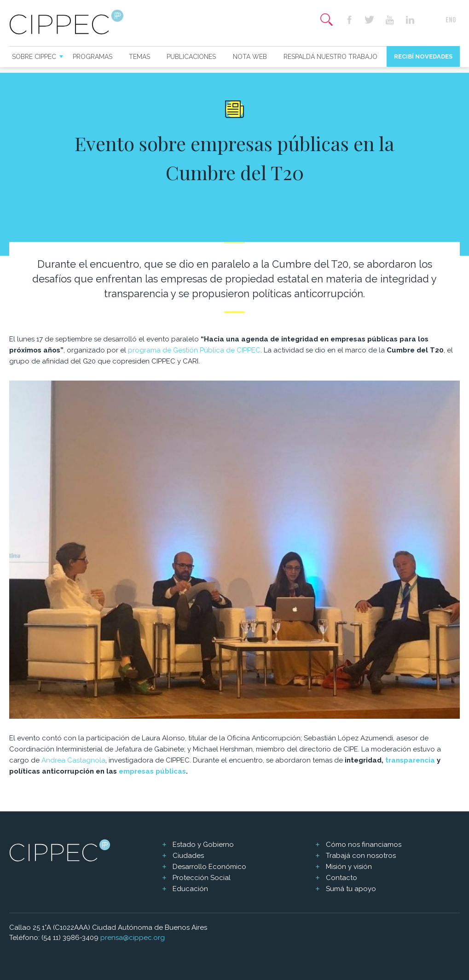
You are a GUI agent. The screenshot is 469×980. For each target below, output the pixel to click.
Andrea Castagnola (73, 760)
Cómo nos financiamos (364, 845)
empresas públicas (152, 771)
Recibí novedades (423, 56)
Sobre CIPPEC (34, 57)
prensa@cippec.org (133, 938)
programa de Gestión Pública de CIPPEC (194, 350)
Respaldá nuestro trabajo (330, 57)
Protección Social (202, 878)
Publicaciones (191, 57)
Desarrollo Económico (209, 867)
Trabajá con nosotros (361, 856)
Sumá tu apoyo (351, 889)
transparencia (410, 760)
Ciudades (188, 856)
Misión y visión (349, 867)
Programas (93, 57)
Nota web (250, 57)
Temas (139, 57)
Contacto (342, 878)
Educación (190, 889)
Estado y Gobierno (203, 845)
